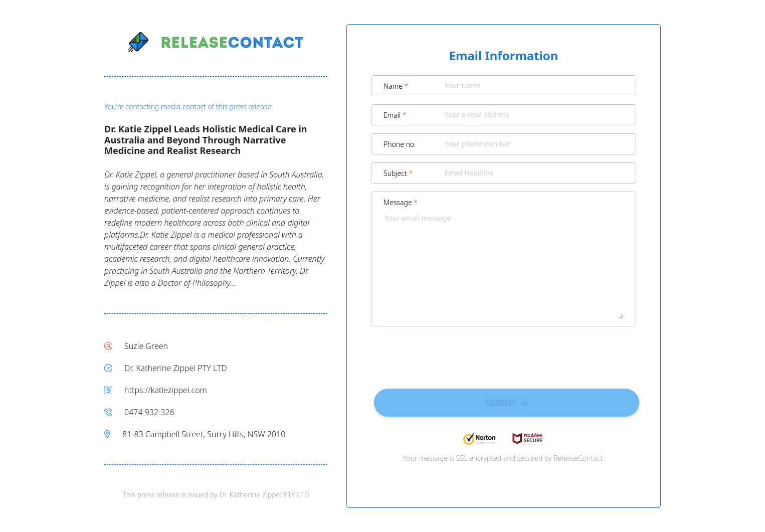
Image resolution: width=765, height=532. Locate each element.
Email (395, 115)
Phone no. (400, 144)
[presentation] (504, 354)
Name (396, 86)
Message (401, 202)
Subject (398, 173)
